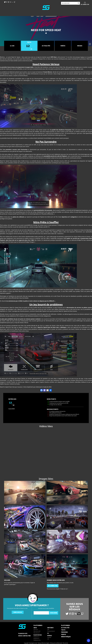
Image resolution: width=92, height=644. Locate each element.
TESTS (63, 630)
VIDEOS (64, 634)
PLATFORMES (66, 625)
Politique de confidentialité (56, 643)
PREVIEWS (64, 632)
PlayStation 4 (36, 637)
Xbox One (36, 630)
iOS (48, 639)
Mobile (50, 636)
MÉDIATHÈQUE (66, 637)
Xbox (35, 628)
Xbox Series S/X (37, 631)
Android (49, 637)
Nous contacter (24, 636)
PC (48, 633)
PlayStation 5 (36, 639)
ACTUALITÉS (65, 628)
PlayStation (38, 635)
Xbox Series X (37, 633)
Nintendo (50, 628)
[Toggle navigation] (3, 14)
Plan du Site (23, 634)
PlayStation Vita (37, 640)
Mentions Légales (46, 643)
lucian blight (12, 409)
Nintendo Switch (51, 631)
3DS (48, 630)
